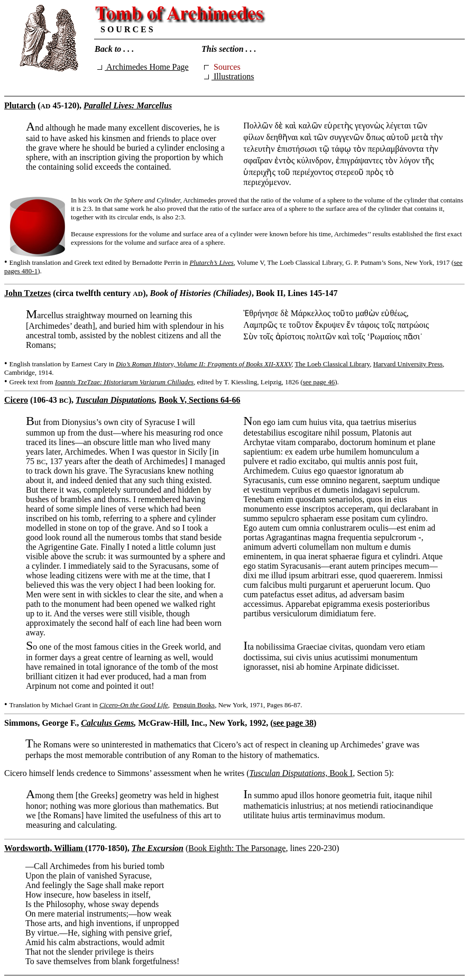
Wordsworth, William (45, 848)
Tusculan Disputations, (289, 773)
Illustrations (229, 76)
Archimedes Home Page (143, 67)
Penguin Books (194, 705)
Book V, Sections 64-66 (199, 400)
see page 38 (293, 723)
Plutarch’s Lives (211, 262)
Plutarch (20, 105)
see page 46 (319, 382)
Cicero (16, 400)
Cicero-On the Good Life (134, 705)
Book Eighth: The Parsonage (237, 848)
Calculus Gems (107, 723)
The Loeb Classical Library (332, 364)
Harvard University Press (408, 364)
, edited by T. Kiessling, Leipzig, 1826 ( (248, 382)
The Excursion (158, 848)
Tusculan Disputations (115, 400)
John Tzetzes (27, 293)
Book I (340, 773)
